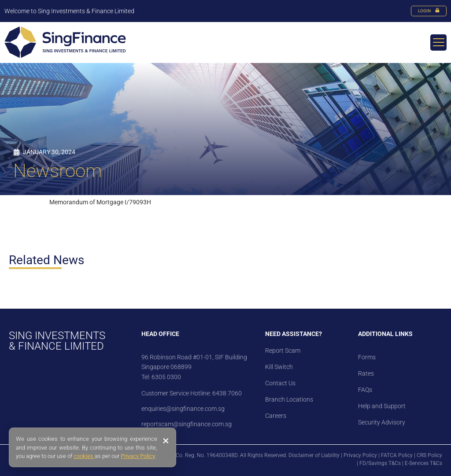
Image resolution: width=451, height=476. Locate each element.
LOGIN (429, 11)
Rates (366, 373)
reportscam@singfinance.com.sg (187, 424)
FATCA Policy (397, 455)
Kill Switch (279, 367)
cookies (84, 456)
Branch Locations (289, 399)
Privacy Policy (360, 455)
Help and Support (382, 406)
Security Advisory (382, 422)
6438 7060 (226, 393)
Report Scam (283, 351)
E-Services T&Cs (423, 463)
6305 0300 (166, 377)
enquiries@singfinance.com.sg (183, 409)
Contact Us (280, 383)
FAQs (365, 390)
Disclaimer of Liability (314, 455)
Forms (367, 357)
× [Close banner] (166, 441)
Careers (276, 416)
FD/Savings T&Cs (380, 463)
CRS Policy (429, 455)
